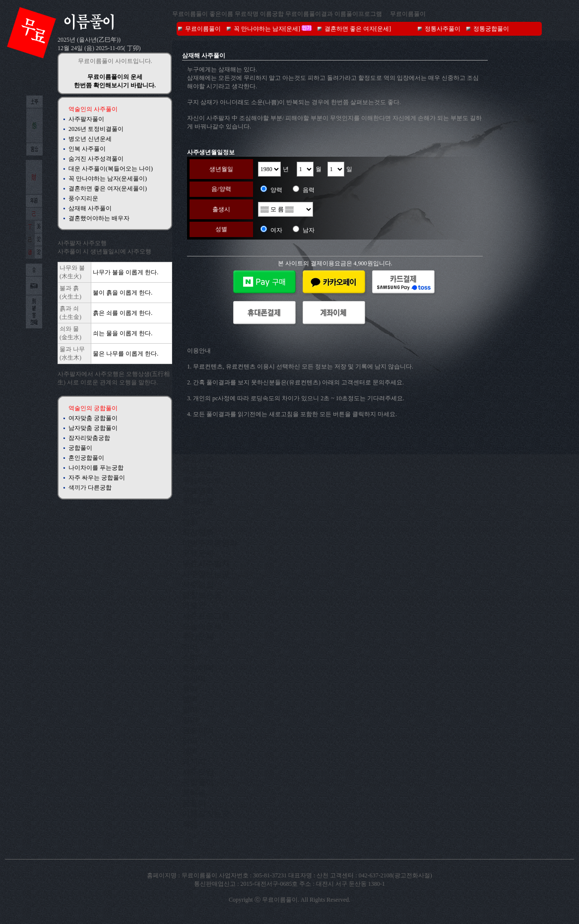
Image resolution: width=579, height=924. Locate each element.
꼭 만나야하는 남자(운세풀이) (108, 179)
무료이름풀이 (408, 14)
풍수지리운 (83, 198)
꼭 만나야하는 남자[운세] (267, 29)
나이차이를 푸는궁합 (96, 468)
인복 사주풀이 (87, 149)
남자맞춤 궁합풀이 (93, 428)
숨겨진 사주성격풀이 (96, 159)
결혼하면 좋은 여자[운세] (358, 29)
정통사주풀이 (443, 29)
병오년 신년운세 (90, 139)
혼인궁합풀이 (86, 458)
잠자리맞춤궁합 (89, 438)
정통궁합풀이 (491, 29)
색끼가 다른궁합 (90, 488)
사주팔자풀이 (86, 119)
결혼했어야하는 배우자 (99, 218)
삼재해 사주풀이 (90, 208)
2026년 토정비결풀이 (96, 129)
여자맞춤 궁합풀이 (93, 418)
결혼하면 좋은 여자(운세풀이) (108, 188)
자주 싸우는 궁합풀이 (97, 478)
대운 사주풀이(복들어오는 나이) (111, 169)
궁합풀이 (80, 448)
